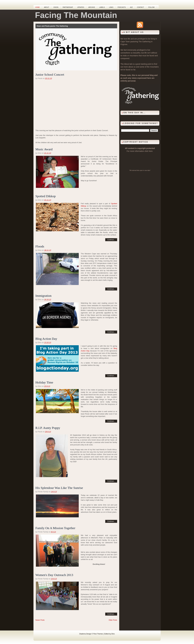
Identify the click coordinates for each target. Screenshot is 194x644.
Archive (92, 7)
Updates (81, 7)
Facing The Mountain (76, 15)
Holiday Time (44, 382)
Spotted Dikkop (46, 196)
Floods (40, 246)
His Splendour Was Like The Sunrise (59, 488)
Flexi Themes (98, 634)
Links (111, 7)
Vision (56, 7)
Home (38, 7)
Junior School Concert (50, 75)
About (47, 7)
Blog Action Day (46, 339)
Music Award (44, 149)
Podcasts (122, 7)
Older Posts (113, 620)
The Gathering (144, 42)
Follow (151, 7)
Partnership (68, 7)
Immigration (44, 296)
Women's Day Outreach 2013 (54, 575)
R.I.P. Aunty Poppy (48, 428)
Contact (140, 7)
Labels (102, 7)
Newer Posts (40, 620)
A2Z (131, 7)
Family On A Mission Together (55, 528)
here (151, 151)
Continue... (111, 240)
